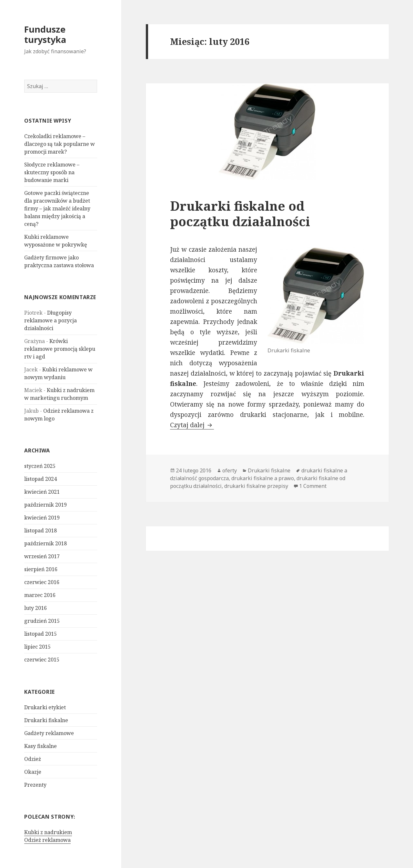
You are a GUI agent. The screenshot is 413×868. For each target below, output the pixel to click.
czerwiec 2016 (42, 582)
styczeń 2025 (40, 466)
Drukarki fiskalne (46, 720)
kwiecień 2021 (42, 492)
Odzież (33, 759)
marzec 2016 (40, 595)
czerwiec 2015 (42, 660)
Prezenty (35, 785)
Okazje (33, 772)
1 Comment (313, 486)
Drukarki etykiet (45, 707)
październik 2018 (45, 543)
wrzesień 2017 (42, 556)
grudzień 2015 (42, 621)
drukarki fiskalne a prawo (263, 478)
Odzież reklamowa (47, 840)
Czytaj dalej (192, 425)
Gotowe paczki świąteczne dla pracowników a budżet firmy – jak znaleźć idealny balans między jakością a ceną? (57, 208)
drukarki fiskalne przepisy (256, 486)
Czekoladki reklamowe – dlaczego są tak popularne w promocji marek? (60, 144)
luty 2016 (35, 608)
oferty (230, 470)
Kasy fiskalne (40, 746)
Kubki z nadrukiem (48, 832)
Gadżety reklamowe (49, 733)
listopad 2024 (40, 479)
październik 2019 (45, 505)
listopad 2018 (40, 530)
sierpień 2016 (41, 569)
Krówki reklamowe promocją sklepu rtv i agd (60, 349)
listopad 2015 (40, 634)
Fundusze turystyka (45, 34)
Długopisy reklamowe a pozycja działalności (50, 320)
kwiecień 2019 (42, 518)
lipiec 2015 (37, 647)
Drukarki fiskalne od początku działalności (240, 213)
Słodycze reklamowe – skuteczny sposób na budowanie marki (52, 172)
